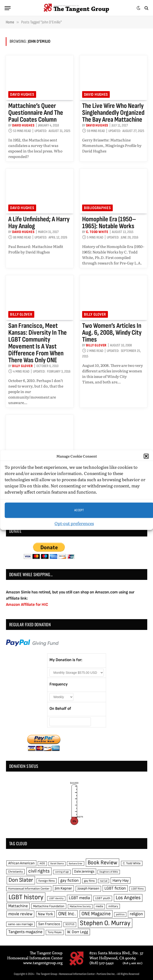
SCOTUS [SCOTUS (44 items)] (70, 924)
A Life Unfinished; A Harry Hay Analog (39, 223)
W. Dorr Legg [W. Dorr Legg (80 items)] (78, 932)
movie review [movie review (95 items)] (20, 914)
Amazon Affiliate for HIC (27, 605)
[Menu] (8, 8)
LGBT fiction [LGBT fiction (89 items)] (115, 888)
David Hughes (22, 94)
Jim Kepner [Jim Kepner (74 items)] (63, 888)
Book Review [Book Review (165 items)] (102, 863)
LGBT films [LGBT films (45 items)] (137, 889)
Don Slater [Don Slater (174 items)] (21, 880)
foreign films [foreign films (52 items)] (47, 881)
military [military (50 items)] (113, 906)
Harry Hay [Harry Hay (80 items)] (121, 880)
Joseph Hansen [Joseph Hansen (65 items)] (88, 889)
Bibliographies (97, 208)
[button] (146, 456)
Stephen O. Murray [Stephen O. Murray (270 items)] (105, 923)
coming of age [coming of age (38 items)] (62, 872)
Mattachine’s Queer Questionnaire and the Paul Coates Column (36, 113)
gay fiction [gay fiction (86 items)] (69, 880)
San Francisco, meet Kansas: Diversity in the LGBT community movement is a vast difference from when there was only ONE (38, 343)
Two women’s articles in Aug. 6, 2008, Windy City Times (112, 333)
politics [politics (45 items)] (120, 914)
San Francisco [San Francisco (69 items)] (49, 924)
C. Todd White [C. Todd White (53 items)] (132, 863)
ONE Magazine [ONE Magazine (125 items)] (96, 914)
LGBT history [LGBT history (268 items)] (26, 897)
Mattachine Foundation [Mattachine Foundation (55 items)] (49, 906)
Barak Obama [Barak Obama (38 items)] (57, 863)
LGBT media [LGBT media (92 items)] (79, 898)
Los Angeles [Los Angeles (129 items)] (128, 898)
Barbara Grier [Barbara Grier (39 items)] (76, 863)
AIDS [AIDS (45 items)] (42, 863)
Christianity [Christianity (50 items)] (15, 872)
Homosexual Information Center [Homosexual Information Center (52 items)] (29, 889)
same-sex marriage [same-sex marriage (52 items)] (20, 924)
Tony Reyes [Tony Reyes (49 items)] (55, 932)
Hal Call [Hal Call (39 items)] (104, 881)
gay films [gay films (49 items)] (89, 881)
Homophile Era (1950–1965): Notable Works (109, 223)
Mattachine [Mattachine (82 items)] (18, 906)
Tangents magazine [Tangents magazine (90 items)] (25, 932)
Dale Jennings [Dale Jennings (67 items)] (84, 872)
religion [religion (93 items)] (136, 914)
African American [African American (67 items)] (21, 863)
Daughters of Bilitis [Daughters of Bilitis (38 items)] (109, 872)
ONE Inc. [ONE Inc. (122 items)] (67, 914)
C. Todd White (97, 232)
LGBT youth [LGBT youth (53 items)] (103, 898)
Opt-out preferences (74, 523)
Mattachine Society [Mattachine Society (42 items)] (80, 906)
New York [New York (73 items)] (45, 914)
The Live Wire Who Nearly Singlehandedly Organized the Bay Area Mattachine (113, 113)
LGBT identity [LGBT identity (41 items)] (56, 898)
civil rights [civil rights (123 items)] (39, 871)
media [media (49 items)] (99, 906)
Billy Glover (21, 314)
